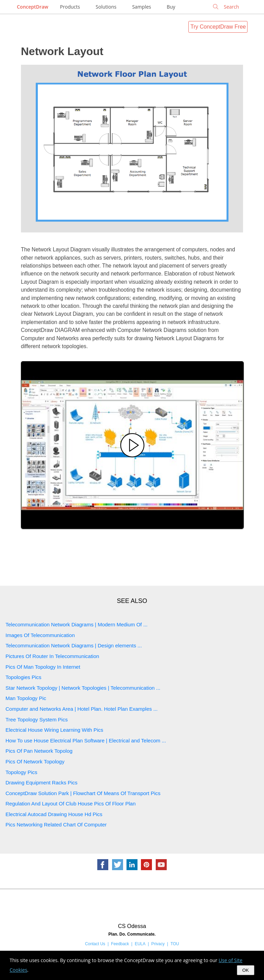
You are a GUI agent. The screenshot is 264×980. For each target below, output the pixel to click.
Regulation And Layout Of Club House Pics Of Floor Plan (71, 804)
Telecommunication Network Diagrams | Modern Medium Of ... (76, 624)
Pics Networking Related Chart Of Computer (56, 825)
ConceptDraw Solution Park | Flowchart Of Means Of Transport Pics (83, 793)
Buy (171, 7)
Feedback (120, 944)
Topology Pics (21, 772)
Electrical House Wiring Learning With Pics (54, 730)
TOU (175, 944)
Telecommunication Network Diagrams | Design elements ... (74, 645)
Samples (141, 7)
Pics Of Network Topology (35, 762)
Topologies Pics (23, 677)
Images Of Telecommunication (40, 635)
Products (70, 7)
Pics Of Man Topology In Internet (43, 667)
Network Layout (62, 51)
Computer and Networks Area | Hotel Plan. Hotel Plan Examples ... (81, 709)
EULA (140, 944)
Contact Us (95, 944)
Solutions (106, 7)
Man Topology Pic (26, 698)
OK (246, 970)
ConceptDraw (32, 7)
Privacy (158, 944)
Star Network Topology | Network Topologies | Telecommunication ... (83, 688)
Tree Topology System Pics (37, 720)
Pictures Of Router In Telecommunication (52, 656)
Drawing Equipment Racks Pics (41, 783)
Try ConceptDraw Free (218, 27)
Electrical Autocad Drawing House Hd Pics (54, 814)
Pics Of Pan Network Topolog (39, 751)
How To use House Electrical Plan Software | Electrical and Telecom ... (86, 741)
